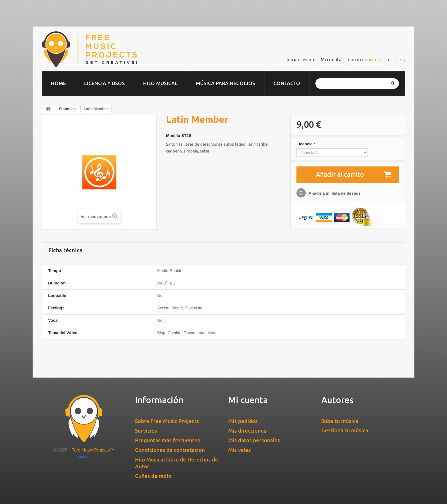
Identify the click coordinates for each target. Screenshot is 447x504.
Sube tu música (340, 421)
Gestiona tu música (345, 430)
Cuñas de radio (153, 476)
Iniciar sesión (300, 59)
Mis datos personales (254, 440)
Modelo (173, 136)
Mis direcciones (247, 431)
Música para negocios (226, 83)
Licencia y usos (104, 83)
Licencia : (306, 144)
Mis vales (239, 450)
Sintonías (67, 109)
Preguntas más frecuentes (167, 440)
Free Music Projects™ (93, 450)
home (58, 83)
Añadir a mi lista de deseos (334, 193)
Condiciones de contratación (170, 450)
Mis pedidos (243, 421)
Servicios (146, 431)
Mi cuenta (331, 59)
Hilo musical (160, 83)
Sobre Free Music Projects (167, 421)
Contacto (287, 83)
